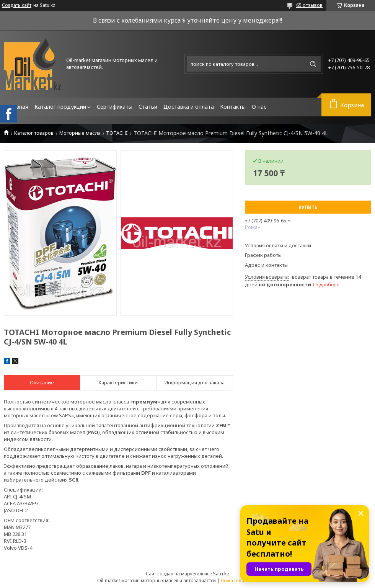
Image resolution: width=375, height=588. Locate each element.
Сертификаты (115, 107)
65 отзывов (309, 5)
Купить (308, 207)
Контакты (233, 107)
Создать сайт (17, 5)
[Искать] (313, 64)
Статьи (148, 107)
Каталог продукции (60, 107)
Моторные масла (80, 133)
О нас (259, 107)
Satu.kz (221, 573)
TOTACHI (117, 133)
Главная (18, 107)
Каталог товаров (34, 133)
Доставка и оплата (189, 107)
